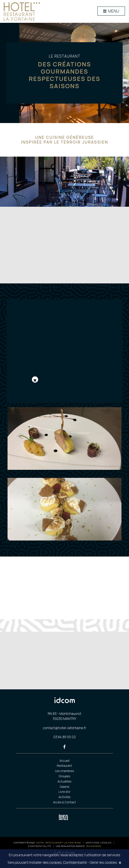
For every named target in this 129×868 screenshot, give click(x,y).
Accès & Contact (64, 802)
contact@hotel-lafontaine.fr (65, 728)
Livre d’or (64, 792)
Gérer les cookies (103, 862)
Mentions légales (99, 843)
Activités (64, 797)
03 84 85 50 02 (64, 737)
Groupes (65, 776)
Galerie (64, 787)
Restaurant (64, 766)
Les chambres (64, 771)
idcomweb (94, 846)
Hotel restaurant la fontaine (59, 843)
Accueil (64, 761)
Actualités (64, 781)
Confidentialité (40, 846)
